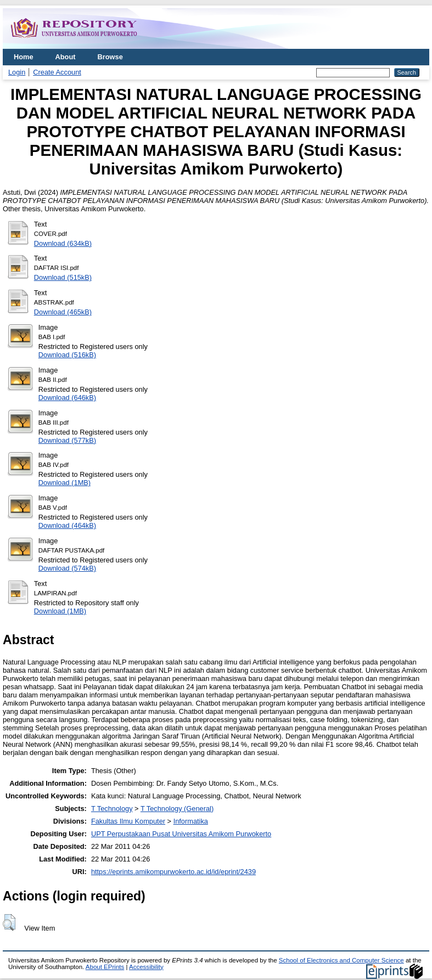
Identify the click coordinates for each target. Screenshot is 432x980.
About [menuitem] (66, 57)
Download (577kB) (67, 440)
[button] (9, 922)
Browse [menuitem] (110, 57)
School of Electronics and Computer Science (341, 960)
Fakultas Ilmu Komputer (128, 821)
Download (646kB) (67, 398)
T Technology (112, 809)
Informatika (191, 821)
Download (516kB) (67, 355)
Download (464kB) (67, 525)
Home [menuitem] (24, 57)
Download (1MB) (64, 483)
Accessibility (146, 967)
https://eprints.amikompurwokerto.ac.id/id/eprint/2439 (173, 872)
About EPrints (105, 967)
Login (17, 72)
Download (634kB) (63, 243)
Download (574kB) (67, 568)
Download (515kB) (63, 277)
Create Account (57, 72)
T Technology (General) (177, 809)
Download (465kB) (63, 312)
